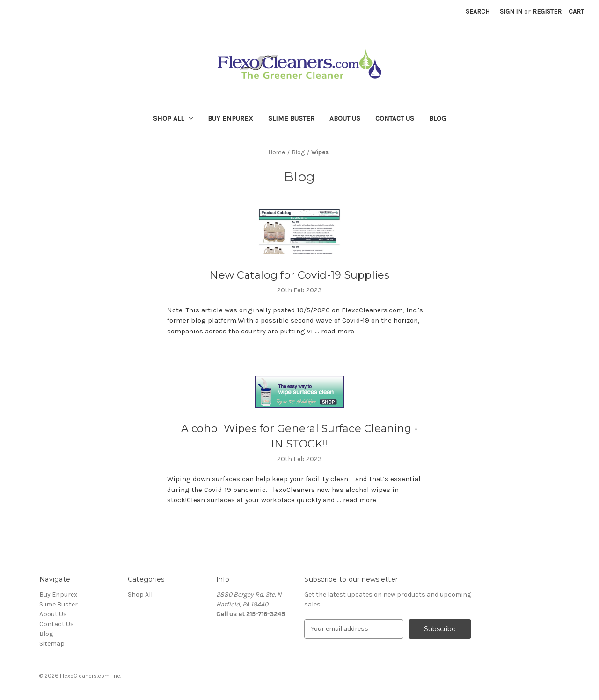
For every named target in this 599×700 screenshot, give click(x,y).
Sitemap (52, 644)
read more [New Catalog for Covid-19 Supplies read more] (338, 331)
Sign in (511, 11)
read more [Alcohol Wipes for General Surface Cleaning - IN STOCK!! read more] (360, 500)
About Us (345, 118)
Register (547, 11)
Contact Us (395, 118)
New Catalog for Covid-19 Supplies (299, 275)
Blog (438, 118)
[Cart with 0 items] (576, 11)
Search (478, 11)
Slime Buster (291, 118)
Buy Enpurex (230, 118)
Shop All (173, 118)
